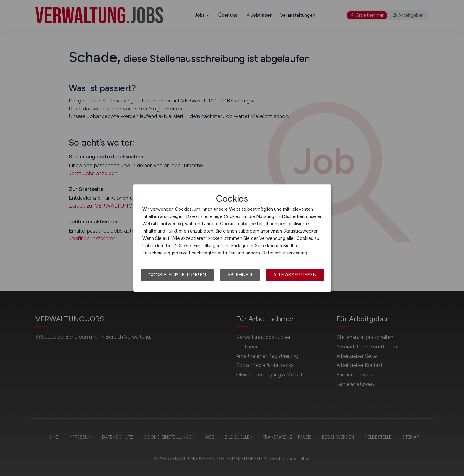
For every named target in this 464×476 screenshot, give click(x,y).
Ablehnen (240, 275)
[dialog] (232, 238)
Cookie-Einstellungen (177, 275)
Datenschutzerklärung (285, 253)
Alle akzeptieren (295, 275)
